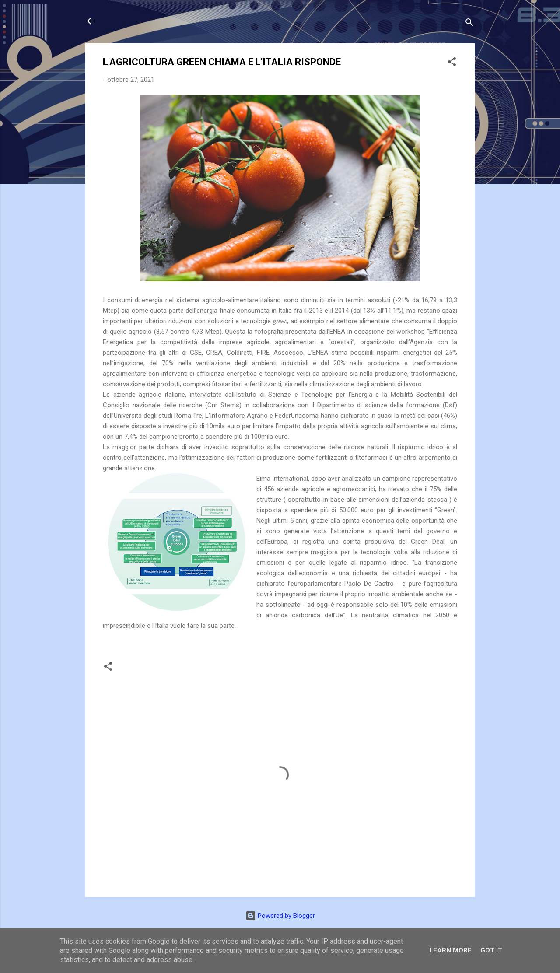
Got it (491, 950)
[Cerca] (469, 24)
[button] (452, 63)
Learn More (450, 950)
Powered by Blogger (280, 916)
